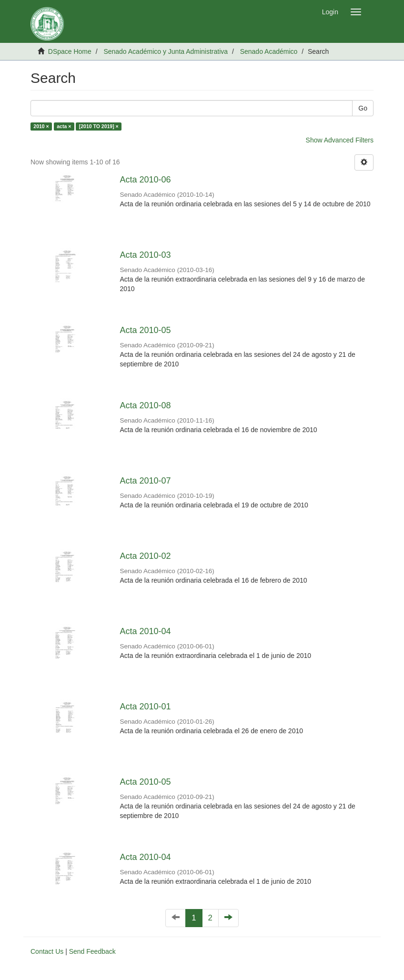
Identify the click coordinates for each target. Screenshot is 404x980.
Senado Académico (269, 51)
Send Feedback (92, 951)
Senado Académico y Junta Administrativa (166, 51)
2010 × (41, 126)
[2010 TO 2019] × (99, 126)
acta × (64, 126)
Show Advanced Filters (340, 140)
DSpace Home (70, 51)
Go (363, 108)
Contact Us (47, 951)
